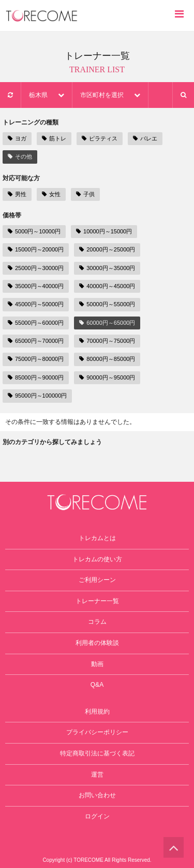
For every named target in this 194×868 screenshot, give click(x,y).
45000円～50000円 (36, 304)
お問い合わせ (97, 795)
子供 (85, 194)
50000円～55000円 (107, 304)
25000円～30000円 (36, 268)
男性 (17, 194)
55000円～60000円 (36, 323)
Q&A (97, 685)
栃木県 (47, 95)
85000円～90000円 (36, 377)
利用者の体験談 (97, 643)
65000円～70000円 (36, 341)
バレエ (145, 138)
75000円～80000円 (36, 359)
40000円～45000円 (107, 286)
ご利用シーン (97, 580)
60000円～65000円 (107, 323)
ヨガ (17, 138)
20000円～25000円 (107, 249)
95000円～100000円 (37, 396)
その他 (20, 156)
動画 (97, 664)
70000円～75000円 (107, 341)
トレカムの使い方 (97, 559)
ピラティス (100, 138)
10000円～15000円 (104, 231)
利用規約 (97, 712)
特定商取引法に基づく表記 (97, 753)
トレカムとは (97, 538)
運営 (97, 775)
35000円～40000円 (36, 286)
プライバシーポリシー (97, 732)
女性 (51, 194)
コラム (97, 622)
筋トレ (54, 138)
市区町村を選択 (110, 95)
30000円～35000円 (107, 268)
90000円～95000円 (107, 377)
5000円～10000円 (34, 231)
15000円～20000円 (36, 249)
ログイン (97, 816)
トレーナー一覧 (97, 601)
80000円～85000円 (107, 359)
